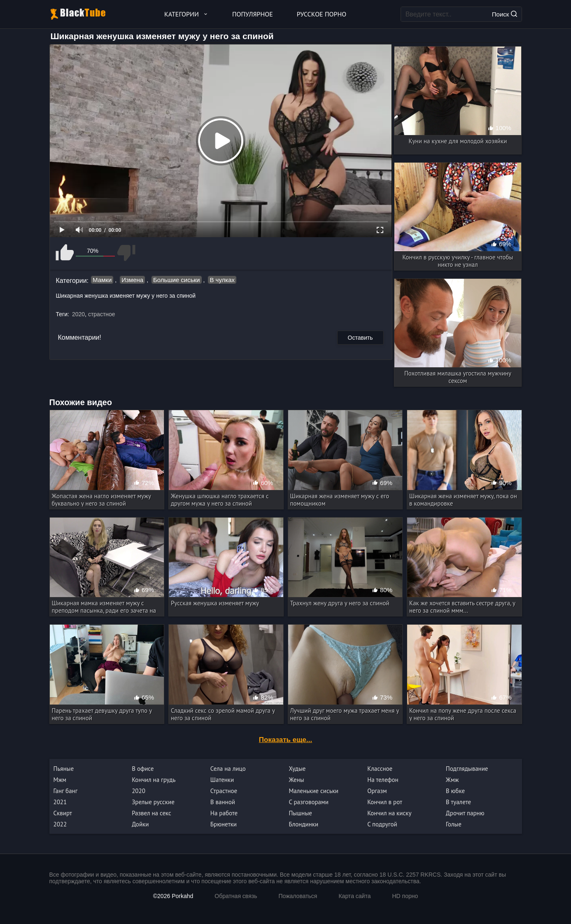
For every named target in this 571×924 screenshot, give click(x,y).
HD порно (405, 896)
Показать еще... (285, 740)
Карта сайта (354, 896)
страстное (102, 314)
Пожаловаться (298, 896)
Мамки (102, 280)
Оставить (360, 338)
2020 (78, 314)
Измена (132, 280)
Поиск (505, 14)
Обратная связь (236, 896)
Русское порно (322, 14)
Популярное (253, 14)
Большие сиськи (176, 280)
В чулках (222, 280)
